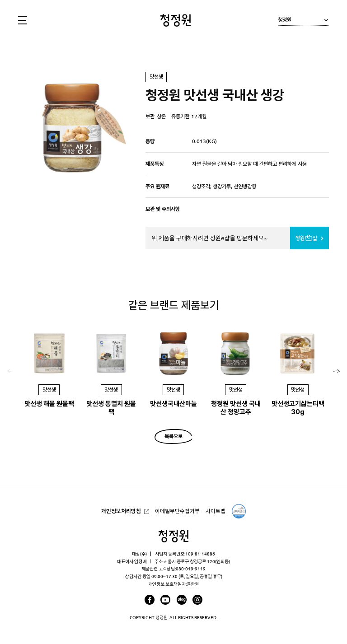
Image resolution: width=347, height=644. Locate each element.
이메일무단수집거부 (177, 511)
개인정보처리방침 (121, 511)
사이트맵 (216, 511)
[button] (337, 371)
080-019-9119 (191, 569)
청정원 (303, 21)
